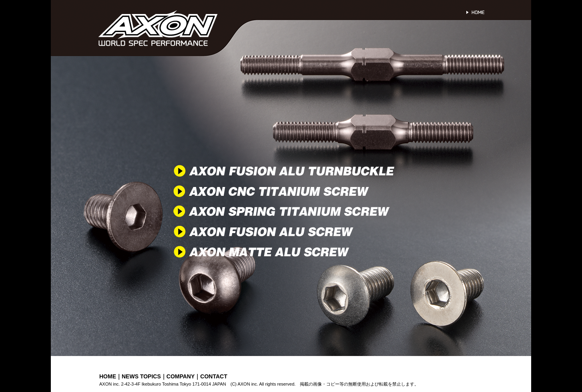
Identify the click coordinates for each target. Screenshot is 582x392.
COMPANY (181, 376)
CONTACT (214, 376)
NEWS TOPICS (141, 376)
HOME (108, 376)
